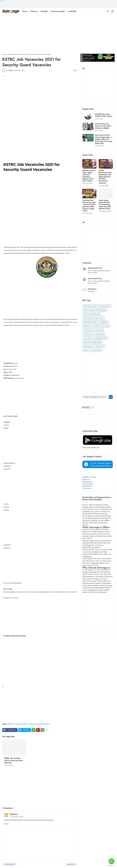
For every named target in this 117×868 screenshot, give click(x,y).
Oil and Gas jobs (89, 310)
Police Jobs (102, 310)
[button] (108, 11)
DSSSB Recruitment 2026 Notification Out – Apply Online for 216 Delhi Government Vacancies (105, 177)
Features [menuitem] (34, 11)
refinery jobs (100, 346)
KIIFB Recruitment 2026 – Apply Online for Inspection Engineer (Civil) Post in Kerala (89, 176)
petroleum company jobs (92, 342)
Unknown (14, 814)
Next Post (70, 864)
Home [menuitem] (25, 11)
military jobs (88, 334)
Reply (6, 824)
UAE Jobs (96, 326)
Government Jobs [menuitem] (58, 11)
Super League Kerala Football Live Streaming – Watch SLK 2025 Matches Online (105, 204)
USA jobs (105, 326)
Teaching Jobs (88, 484)
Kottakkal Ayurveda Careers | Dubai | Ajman (104, 115)
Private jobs (88, 318)
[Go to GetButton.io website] (112, 866)
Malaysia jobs (105, 306)
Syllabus (86, 326)
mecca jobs (88, 330)
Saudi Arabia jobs (90, 322)
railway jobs (88, 346)
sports (86, 350)
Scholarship (103, 322)
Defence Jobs (87, 482)
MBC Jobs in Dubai (90, 306)
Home (5, 54)
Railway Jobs (87, 486)
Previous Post (10, 864)
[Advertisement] (58, 34)
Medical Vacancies (89, 477)
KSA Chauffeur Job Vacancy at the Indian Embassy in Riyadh (103, 126)
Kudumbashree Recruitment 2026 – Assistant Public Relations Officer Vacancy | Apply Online (89, 205)
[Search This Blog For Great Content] (95, 397)
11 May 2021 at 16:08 (16, 817)
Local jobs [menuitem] (72, 11)
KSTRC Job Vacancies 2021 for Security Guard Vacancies (30, 54)
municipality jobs (101, 338)
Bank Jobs (86, 479)
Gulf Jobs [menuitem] (44, 11)
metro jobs (99, 330)
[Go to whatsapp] (112, 861)
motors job (88, 338)
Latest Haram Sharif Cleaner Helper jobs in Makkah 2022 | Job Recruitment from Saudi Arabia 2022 (104, 139)
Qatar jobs (99, 318)
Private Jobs (87, 488)
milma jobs (100, 334)
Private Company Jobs (92, 314)
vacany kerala (96, 350)
